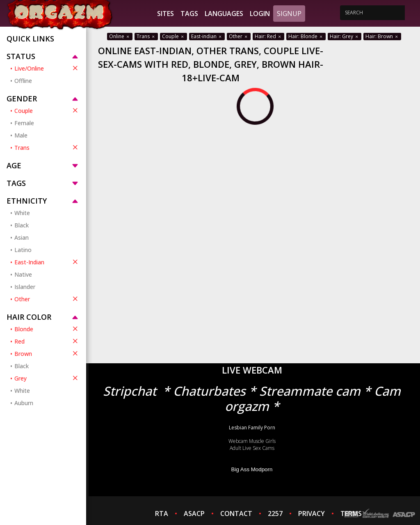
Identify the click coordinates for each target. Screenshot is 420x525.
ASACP (194, 514)
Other (47, 299)
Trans (47, 147)
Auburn (24, 403)
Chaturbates (209, 391)
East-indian (207, 36)
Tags (189, 14)
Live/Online (47, 68)
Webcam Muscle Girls (252, 441)
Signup (289, 14)
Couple (47, 110)
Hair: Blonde (306, 36)
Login (260, 14)
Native (23, 274)
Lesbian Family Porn (252, 428)
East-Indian (47, 262)
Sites (165, 14)
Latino (23, 250)
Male (21, 135)
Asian (22, 237)
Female (24, 123)
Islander (25, 287)
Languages (224, 14)
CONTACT (236, 514)
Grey (47, 378)
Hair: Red (268, 36)
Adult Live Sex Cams (252, 448)
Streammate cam (310, 391)
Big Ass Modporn (252, 469)
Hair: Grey (345, 36)
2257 (275, 514)
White (22, 213)
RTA (162, 514)
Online (120, 36)
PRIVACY (312, 514)
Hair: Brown (382, 36)
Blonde (47, 329)
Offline (23, 81)
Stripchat (130, 391)
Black (22, 225)
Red (47, 341)
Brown (47, 353)
